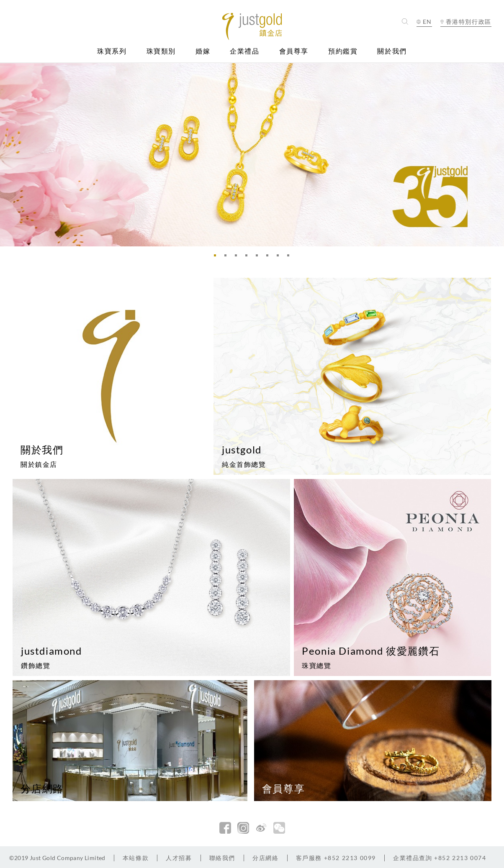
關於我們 (392, 51)
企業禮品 (244, 51)
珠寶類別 (161, 51)
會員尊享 (294, 51)
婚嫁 (203, 51)
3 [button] (238, 258)
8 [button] (291, 258)
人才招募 (179, 858)
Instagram (243, 828)
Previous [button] (8, 155)
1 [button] (217, 258)
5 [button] (259, 258)
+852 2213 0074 (440, 858)
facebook (225, 828)
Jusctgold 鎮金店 (252, 27)
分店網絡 (265, 858)
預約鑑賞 (343, 51)
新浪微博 (261, 828)
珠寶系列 (112, 51)
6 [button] (270, 258)
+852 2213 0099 (336, 858)
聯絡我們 (222, 858)
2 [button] (228, 258)
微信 (279, 828)
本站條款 (136, 858)
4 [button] (249, 258)
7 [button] (280, 258)
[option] (252, 155)
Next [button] (496, 155)
